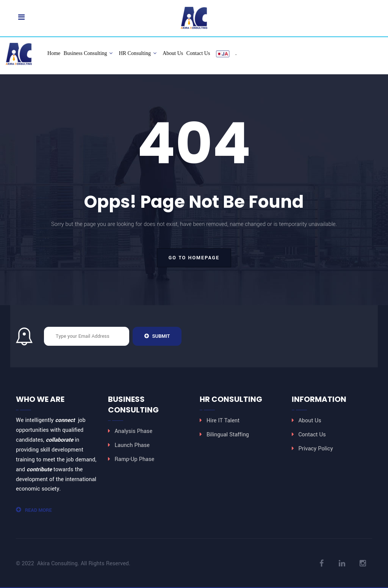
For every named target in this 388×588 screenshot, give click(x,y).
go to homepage (194, 258)
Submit (157, 336)
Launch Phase (132, 445)
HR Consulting (138, 53)
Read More (34, 510)
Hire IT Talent (223, 421)
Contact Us (198, 53)
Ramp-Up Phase (135, 459)
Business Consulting (88, 53)
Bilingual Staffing (228, 435)
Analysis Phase (134, 431)
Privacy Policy (316, 449)
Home (54, 53)
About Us (173, 53)
